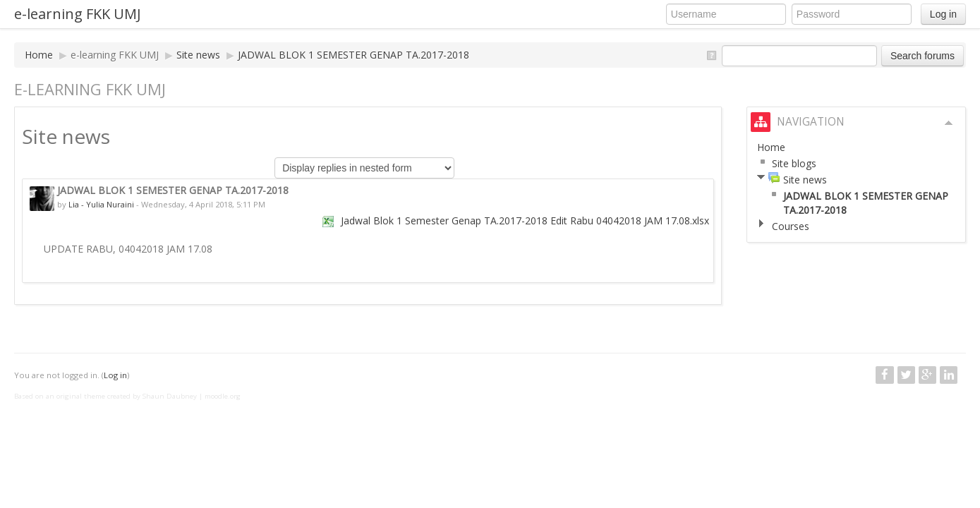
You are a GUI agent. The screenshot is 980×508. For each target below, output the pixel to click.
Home (39, 55)
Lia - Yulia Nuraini (101, 204)
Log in (943, 14)
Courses (791, 226)
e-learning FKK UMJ (78, 14)
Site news (198, 55)
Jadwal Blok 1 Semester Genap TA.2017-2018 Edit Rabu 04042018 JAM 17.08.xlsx (525, 220)
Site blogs (794, 163)
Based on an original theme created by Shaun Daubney (105, 396)
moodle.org (223, 396)
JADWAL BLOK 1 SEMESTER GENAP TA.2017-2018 (353, 55)
